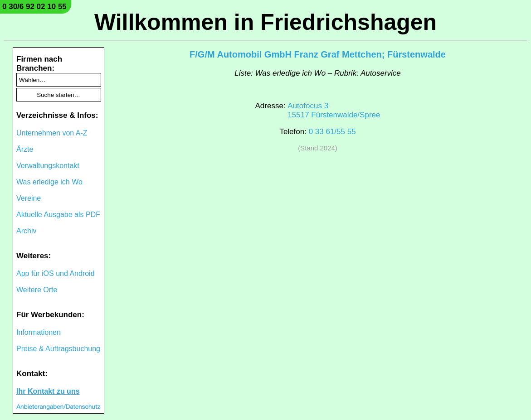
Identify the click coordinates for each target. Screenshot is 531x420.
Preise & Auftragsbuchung (58, 349)
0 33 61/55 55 (332, 132)
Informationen (39, 332)
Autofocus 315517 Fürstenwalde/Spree (334, 110)
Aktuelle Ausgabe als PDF (58, 215)
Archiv (26, 231)
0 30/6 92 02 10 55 (34, 7)
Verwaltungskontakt (48, 166)
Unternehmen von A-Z (52, 133)
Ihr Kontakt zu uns (48, 391)
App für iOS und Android (56, 273)
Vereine (29, 198)
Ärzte (25, 149)
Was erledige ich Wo (49, 182)
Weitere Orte (37, 290)
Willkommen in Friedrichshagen (265, 22)
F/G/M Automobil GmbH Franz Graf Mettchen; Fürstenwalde (318, 54)
